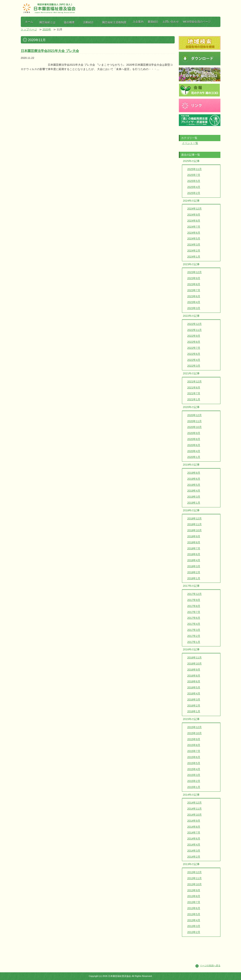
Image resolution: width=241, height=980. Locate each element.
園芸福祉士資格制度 (114, 22)
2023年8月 (194, 284)
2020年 (47, 29)
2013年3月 (194, 926)
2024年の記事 (191, 201)
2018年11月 (195, 524)
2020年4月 (194, 451)
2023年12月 (195, 272)
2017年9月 (194, 600)
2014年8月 (194, 827)
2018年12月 (195, 518)
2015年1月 (194, 787)
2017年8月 (194, 606)
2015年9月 (194, 739)
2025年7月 (194, 175)
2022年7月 (194, 348)
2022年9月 (194, 336)
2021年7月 (194, 393)
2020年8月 (194, 439)
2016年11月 (195, 658)
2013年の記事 (191, 864)
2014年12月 (195, 803)
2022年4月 (194, 360)
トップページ (29, 29)
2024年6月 (194, 233)
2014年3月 (194, 851)
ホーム (29, 22)
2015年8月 (194, 745)
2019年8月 (194, 473)
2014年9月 (194, 821)
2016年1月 (194, 711)
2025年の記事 (191, 161)
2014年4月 (194, 845)
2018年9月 (194, 536)
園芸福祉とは (47, 22)
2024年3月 (194, 245)
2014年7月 (194, 833)
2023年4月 (194, 302)
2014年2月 (194, 857)
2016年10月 (195, 664)
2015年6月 (194, 757)
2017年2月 (194, 636)
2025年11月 (195, 169)
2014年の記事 (191, 795)
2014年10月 (195, 815)
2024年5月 (194, 239)
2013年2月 (194, 932)
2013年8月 (194, 896)
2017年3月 (194, 630)
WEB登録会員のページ (197, 22)
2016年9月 (194, 670)
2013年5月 (194, 914)
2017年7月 (194, 612)
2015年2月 (194, 781)
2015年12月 (195, 727)
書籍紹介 (153, 22)
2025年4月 (194, 187)
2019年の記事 (191, 465)
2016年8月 (194, 676)
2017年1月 (194, 642)
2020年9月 (194, 433)
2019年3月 (194, 497)
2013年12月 (195, 872)
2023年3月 (194, 308)
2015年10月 (195, 733)
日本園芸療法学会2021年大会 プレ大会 (50, 51)
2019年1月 (194, 503)
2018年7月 (194, 548)
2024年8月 (194, 221)
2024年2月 (194, 251)
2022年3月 (194, 366)
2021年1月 (194, 399)
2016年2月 (194, 706)
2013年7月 (194, 902)
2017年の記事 (191, 586)
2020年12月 (195, 415)
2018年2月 (194, 572)
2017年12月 (195, 594)
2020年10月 (195, 427)
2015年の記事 (191, 719)
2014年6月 (194, 839)
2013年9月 (194, 890)
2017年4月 (194, 624)
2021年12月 (195, 382)
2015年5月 (194, 763)
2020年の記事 (191, 407)
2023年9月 (194, 278)
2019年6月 (194, 479)
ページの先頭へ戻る (210, 965)
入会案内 (138, 22)
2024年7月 (194, 227)
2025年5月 (194, 181)
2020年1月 (194, 457)
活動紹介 (88, 22)
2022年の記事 (191, 316)
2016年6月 (194, 681)
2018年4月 (194, 560)
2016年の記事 (191, 649)
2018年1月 (194, 578)
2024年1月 (194, 257)
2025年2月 (194, 193)
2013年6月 (194, 908)
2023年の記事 (191, 264)
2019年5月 (194, 485)
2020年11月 (195, 421)
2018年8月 (194, 542)
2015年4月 (194, 769)
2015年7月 (194, 751)
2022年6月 (194, 354)
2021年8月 (194, 388)
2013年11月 (195, 878)
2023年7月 (194, 290)
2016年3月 (194, 700)
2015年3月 (194, 775)
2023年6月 (194, 296)
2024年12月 (195, 209)
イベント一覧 (190, 143)
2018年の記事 (191, 510)
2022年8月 (194, 342)
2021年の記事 (191, 373)
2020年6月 (194, 445)
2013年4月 (194, 920)
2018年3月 (194, 566)
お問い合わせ (171, 22)
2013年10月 (195, 884)
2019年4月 (194, 491)
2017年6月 (194, 618)
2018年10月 (195, 530)
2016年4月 (194, 693)
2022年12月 (195, 324)
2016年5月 (194, 687)
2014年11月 (195, 809)
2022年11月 (195, 330)
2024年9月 (194, 215)
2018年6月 (194, 554)
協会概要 (69, 22)
